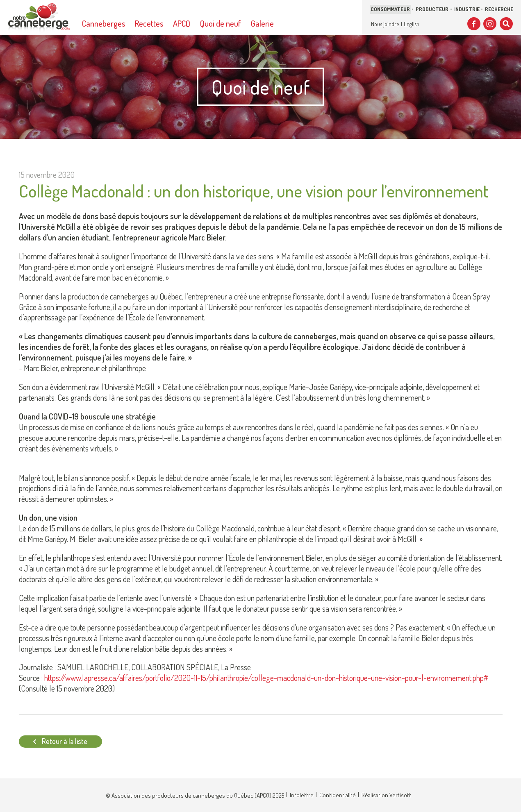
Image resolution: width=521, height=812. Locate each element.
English (412, 24)
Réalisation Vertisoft (386, 795)
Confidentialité (338, 795)
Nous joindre (385, 24)
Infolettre (302, 795)
